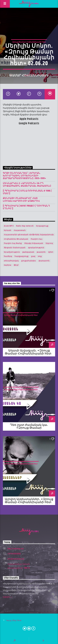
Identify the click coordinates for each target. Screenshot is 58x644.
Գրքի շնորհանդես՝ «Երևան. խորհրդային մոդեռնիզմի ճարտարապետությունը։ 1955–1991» (24, 176)
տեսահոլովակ (11, 261)
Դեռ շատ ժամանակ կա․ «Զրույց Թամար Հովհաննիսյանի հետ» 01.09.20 (29, 428)
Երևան (8, 230)
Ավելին (8, 597)
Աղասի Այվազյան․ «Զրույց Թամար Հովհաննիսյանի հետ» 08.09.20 (29, 354)
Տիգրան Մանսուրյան (15, 248)
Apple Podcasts (29, 119)
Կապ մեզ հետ (14, 620)
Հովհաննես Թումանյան (16, 239)
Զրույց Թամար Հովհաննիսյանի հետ (29, 42)
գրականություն (36, 248)
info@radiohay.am (16, 559)
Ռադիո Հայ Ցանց (13, 243)
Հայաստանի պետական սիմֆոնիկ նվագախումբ (29, 235)
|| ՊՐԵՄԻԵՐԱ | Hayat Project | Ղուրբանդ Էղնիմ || (26, 207)
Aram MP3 (9, 226)
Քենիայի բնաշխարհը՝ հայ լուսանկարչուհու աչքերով (21, 200)
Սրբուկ (49, 243)
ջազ (33, 256)
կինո (51, 252)
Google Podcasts (29, 123)
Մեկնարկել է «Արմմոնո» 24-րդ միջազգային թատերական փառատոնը (27, 185)
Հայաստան (20, 230)
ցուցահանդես (29, 261)
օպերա (8, 265)
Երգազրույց (42, 226)
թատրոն (41, 252)
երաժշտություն (12, 252)
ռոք (40, 256)
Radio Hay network (25, 226)
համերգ (8, 256)
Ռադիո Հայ (37, 239)
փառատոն (44, 261)
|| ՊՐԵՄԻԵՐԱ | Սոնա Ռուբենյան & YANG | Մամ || (27, 192)
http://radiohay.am (16, 549)
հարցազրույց (22, 256)
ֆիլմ (16, 265)
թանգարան (28, 252)
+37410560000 (14, 554)
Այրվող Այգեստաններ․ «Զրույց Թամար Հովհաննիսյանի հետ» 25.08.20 (29, 502)
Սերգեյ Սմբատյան (34, 243)
